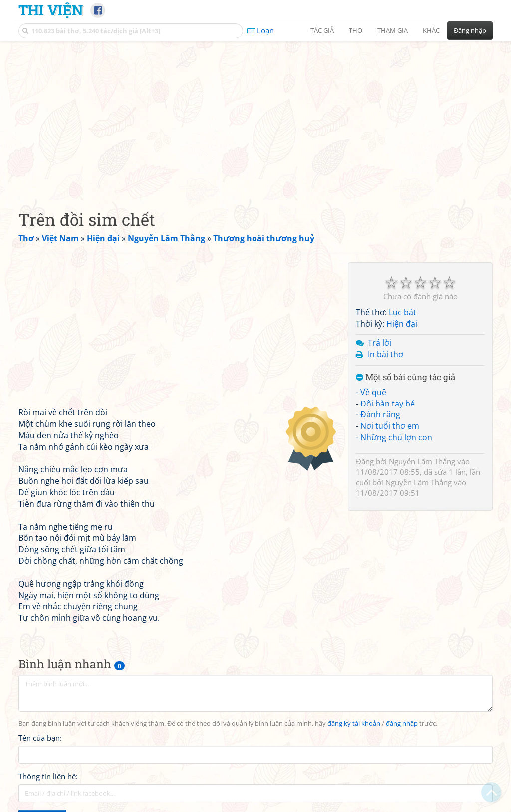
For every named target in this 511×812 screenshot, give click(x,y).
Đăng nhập (470, 30)
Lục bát (402, 312)
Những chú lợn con (396, 437)
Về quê (373, 392)
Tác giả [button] (322, 30)
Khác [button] (431, 30)
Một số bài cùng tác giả (405, 377)
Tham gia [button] (392, 30)
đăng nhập (402, 723)
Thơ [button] (356, 30)
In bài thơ (385, 354)
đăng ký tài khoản (354, 723)
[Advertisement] (255, 117)
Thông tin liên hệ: (48, 776)
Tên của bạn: (40, 738)
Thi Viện (51, 10)
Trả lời (380, 343)
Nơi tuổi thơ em (390, 426)
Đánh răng (380, 414)
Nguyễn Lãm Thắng (422, 461)
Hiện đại (402, 324)
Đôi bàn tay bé (387, 404)
